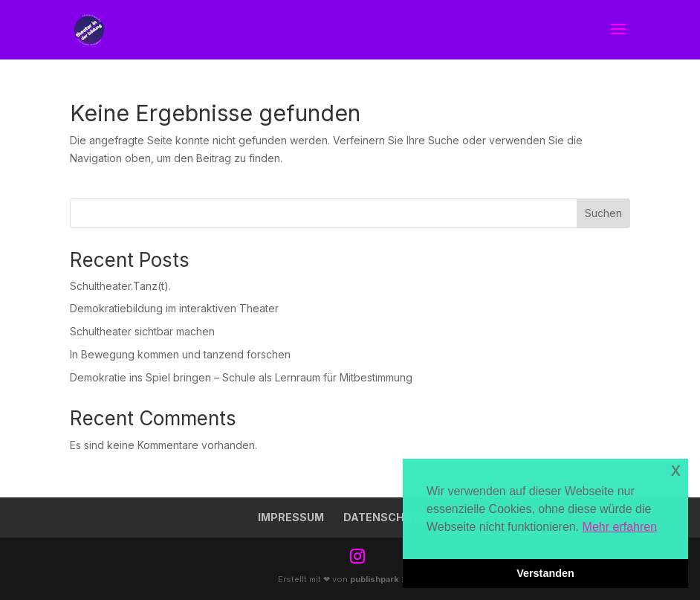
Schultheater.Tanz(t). (120, 286)
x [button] (676, 470)
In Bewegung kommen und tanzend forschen (180, 354)
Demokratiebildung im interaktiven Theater (174, 308)
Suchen (603, 213)
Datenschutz (385, 517)
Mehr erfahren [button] (620, 527)
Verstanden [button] (545, 573)
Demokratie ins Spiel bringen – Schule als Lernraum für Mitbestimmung (241, 377)
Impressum (291, 517)
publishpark (375, 579)
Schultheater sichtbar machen (142, 331)
